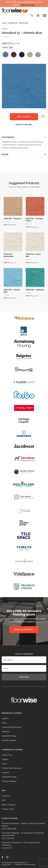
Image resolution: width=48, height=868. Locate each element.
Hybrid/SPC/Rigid (9, 736)
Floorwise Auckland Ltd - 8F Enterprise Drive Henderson (21, 844)
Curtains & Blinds (9, 740)
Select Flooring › (28, 5)
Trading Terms (8, 809)
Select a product (24, 630)
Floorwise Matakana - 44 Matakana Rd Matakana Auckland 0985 (23, 834)
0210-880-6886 (9, 829)
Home (4, 23)
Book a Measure (9, 805)
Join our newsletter (24, 654)
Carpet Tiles (7, 755)
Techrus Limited (29, 865)
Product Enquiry (24, 125)
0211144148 (8, 838)
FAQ (4, 800)
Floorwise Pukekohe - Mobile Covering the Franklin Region (23, 825)
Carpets (5, 719)
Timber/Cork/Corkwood (12, 727)
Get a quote (24, 117)
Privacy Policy (7, 865)
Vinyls (4, 723)
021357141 (7, 848)
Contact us (6, 796)
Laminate (6, 732)
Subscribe (24, 677)
